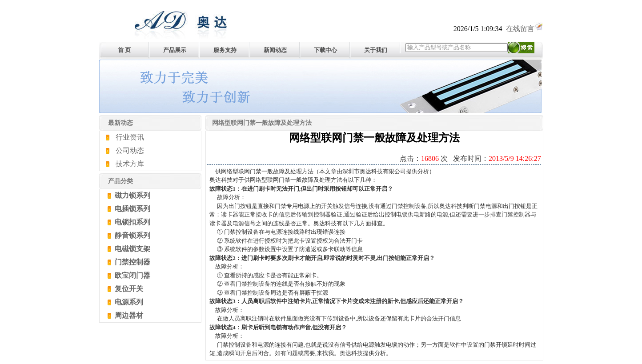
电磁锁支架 (132, 249)
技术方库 (130, 164)
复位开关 (128, 289)
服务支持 (225, 50)
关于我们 (376, 50)
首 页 (124, 50)
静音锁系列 (132, 235)
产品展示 (175, 50)
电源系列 (128, 302)
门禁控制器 (132, 262)
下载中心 (325, 50)
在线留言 (525, 29)
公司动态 (130, 150)
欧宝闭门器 (132, 275)
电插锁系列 (132, 209)
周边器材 (128, 315)
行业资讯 (130, 137)
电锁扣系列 (132, 222)
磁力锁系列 (132, 195)
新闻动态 (275, 50)
